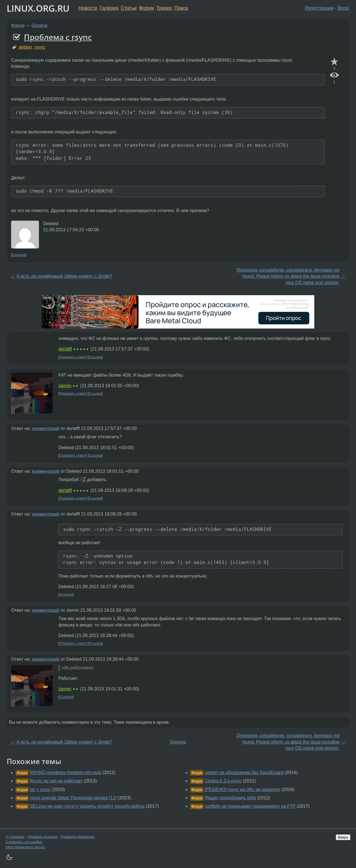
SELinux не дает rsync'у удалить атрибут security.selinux (87, 806)
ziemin (65, 386)
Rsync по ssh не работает (56, 781)
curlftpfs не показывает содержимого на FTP (250, 806)
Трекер (164, 8)
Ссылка (19, 255)
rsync (40, 47)
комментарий (46, 428)
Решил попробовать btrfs (230, 798)
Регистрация (319, 8)
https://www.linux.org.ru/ (25, 847)
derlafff (65, 349)
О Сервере (15, 837)
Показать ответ (73, 357)
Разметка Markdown (78, 837)
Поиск (181, 8)
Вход (343, 8)
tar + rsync (40, 789)
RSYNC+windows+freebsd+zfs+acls (65, 773)
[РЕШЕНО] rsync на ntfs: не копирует (243, 789)
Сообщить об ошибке (24, 842)
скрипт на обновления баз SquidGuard (244, 773)
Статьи (129, 8)
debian (25, 47)
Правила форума (43, 837)
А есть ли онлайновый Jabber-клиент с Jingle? (64, 276)
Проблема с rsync (58, 37)
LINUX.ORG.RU (38, 8)
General (40, 25)
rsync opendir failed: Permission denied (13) (73, 798)
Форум (146, 8)
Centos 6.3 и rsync (223, 781)
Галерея (109, 8)
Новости (88, 8)
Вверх (343, 837)
